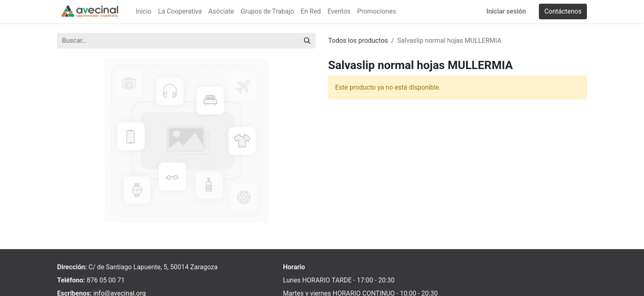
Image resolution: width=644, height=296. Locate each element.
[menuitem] (143, 12)
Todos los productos (358, 40)
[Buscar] (307, 41)
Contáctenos (563, 11)
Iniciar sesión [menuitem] (506, 11)
